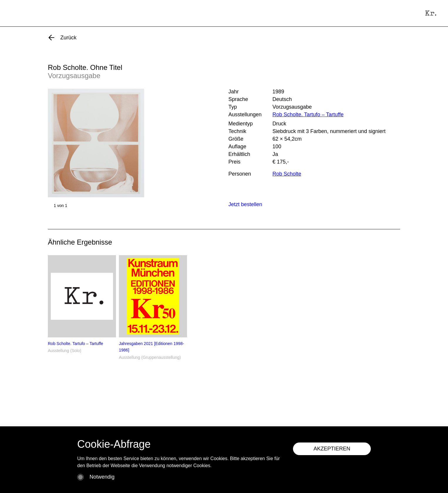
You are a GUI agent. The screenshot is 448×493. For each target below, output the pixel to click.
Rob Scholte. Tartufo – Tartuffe (308, 115)
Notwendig (102, 477)
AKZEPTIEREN (332, 449)
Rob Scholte (287, 174)
